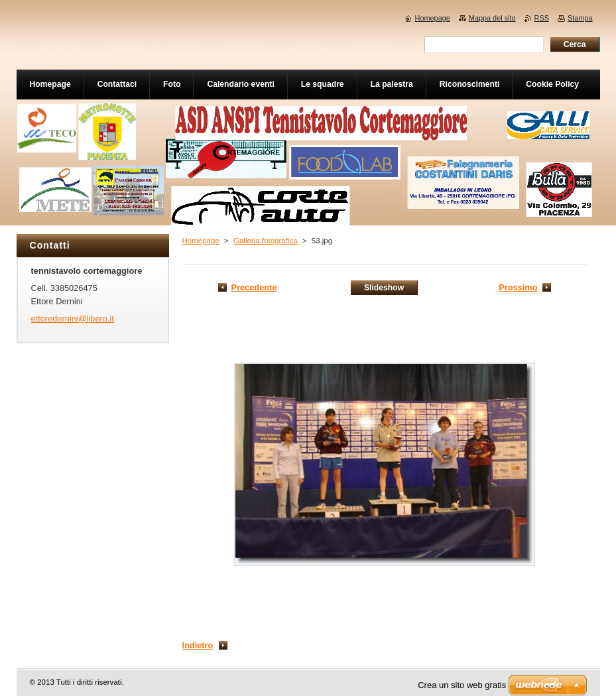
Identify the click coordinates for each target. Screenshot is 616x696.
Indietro (198, 645)
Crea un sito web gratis (462, 685)
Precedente (254, 287)
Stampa (580, 18)
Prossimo (518, 287)
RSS (542, 18)
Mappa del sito (492, 18)
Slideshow (384, 288)
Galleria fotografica (266, 241)
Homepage (201, 241)
